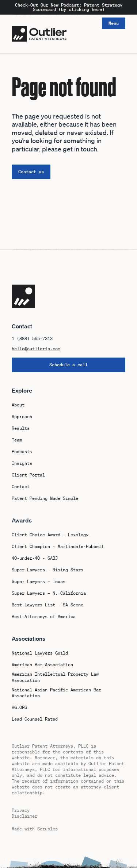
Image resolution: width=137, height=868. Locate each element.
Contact (21, 487)
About (18, 405)
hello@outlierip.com (36, 349)
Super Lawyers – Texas (39, 582)
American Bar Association (42, 665)
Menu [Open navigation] (114, 23)
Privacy (21, 810)
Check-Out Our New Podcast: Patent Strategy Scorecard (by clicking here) (69, 7)
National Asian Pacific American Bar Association (56, 693)
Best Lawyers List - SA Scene (47, 605)
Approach (22, 417)
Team (17, 440)
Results (21, 428)
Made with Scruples (35, 829)
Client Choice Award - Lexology (50, 535)
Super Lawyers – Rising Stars (47, 570)
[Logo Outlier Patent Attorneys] (39, 34)
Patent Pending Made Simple (45, 498)
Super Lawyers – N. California (49, 593)
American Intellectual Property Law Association (55, 677)
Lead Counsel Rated (35, 719)
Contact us (31, 172)
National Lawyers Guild (40, 653)
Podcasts (22, 452)
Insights (22, 463)
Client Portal (28, 475)
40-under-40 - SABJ (35, 558)
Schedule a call (68, 365)
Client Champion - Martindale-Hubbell (58, 547)
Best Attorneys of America (44, 617)
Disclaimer (24, 816)
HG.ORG (19, 707)
